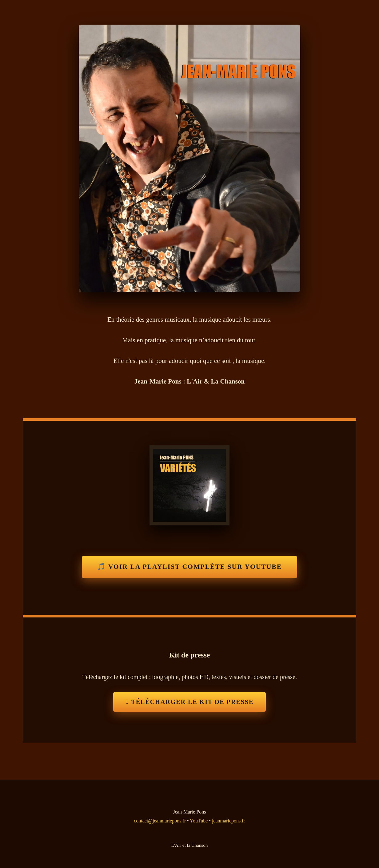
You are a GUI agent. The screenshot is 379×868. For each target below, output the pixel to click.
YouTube (199, 821)
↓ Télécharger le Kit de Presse (190, 702)
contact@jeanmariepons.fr (160, 821)
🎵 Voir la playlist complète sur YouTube (189, 567)
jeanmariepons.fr (229, 821)
